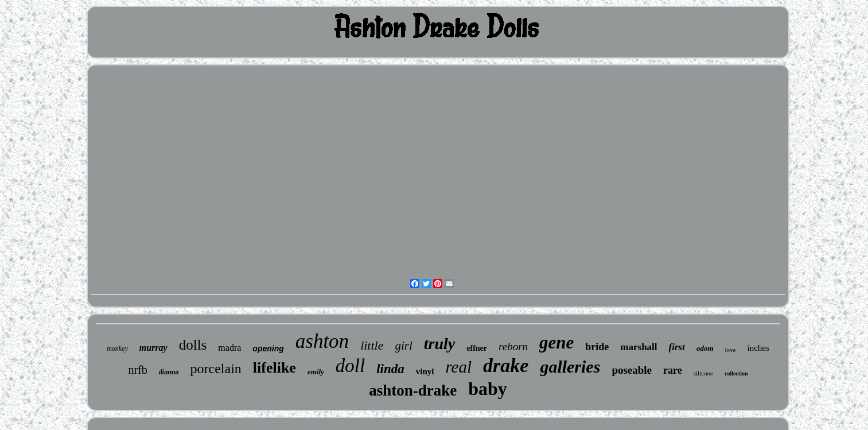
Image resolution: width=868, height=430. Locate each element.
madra (229, 348)
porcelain (216, 369)
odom (705, 348)
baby (488, 389)
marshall (639, 347)
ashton (322, 341)
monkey (117, 348)
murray (153, 348)
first (677, 347)
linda (390, 369)
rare (673, 370)
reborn (513, 346)
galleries (570, 367)
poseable (632, 370)
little (372, 345)
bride (597, 347)
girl (403, 346)
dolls (193, 345)
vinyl (425, 371)
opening (268, 348)
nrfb (138, 370)
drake (506, 365)
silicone (703, 373)
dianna (169, 372)
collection (736, 373)
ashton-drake (413, 390)
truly (439, 344)
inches (758, 348)
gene (556, 342)
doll (350, 366)
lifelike (275, 368)
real (458, 367)
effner (477, 348)
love (731, 350)
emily (316, 372)
